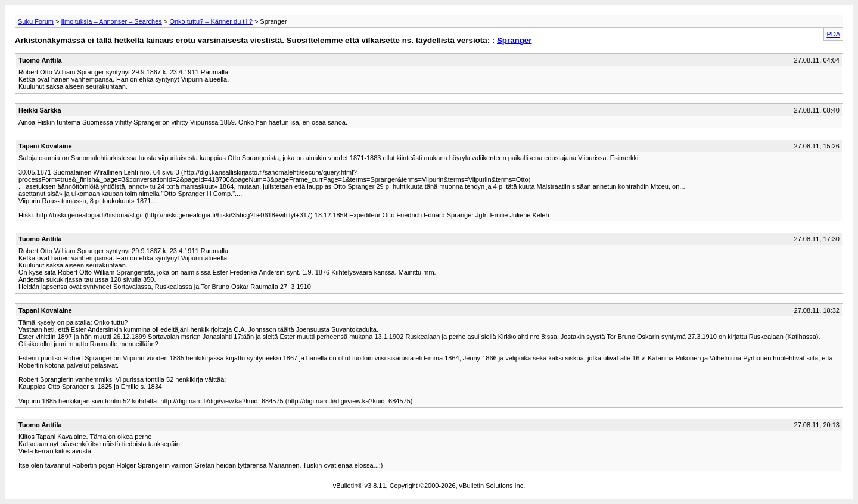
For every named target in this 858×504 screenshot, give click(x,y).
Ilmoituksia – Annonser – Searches (111, 21)
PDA (833, 34)
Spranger (515, 40)
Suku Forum (36, 21)
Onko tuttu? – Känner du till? (211, 21)
